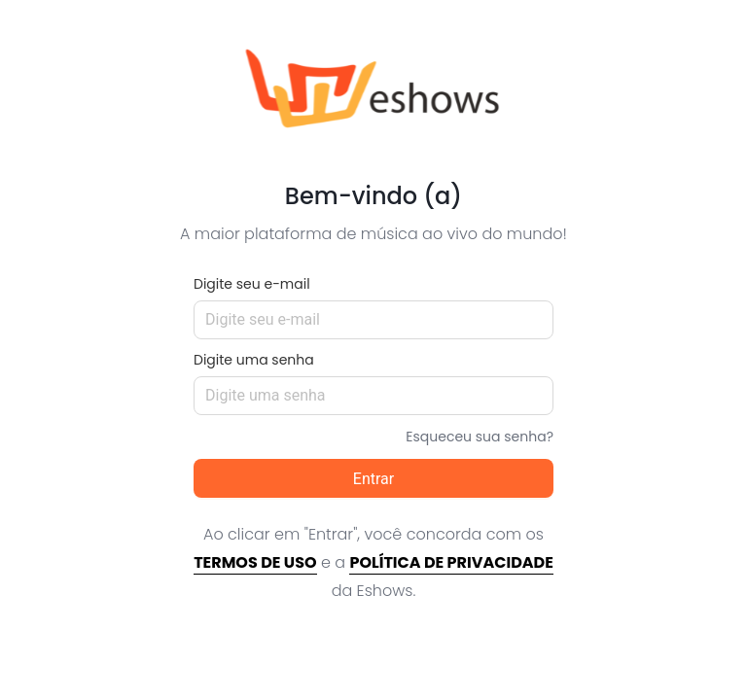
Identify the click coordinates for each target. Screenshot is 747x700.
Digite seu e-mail (252, 284)
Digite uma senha (254, 360)
